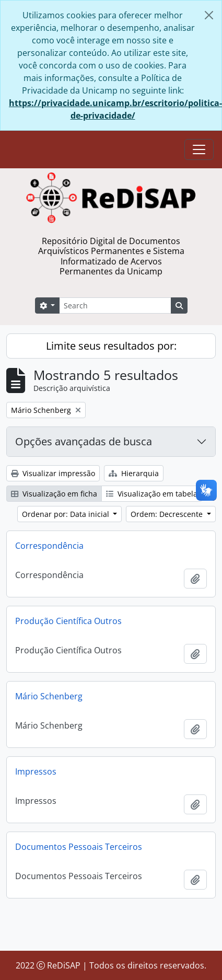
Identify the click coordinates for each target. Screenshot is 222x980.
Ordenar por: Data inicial (67, 514)
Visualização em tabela (152, 494)
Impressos (36, 771)
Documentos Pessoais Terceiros (79, 847)
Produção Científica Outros (68, 621)
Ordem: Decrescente (168, 514)
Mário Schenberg (49, 696)
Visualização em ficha (54, 494)
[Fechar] (209, 15)
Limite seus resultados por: (111, 346)
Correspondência (49, 546)
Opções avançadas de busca (84, 441)
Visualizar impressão (53, 473)
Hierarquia (134, 473)
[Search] (115, 305)
